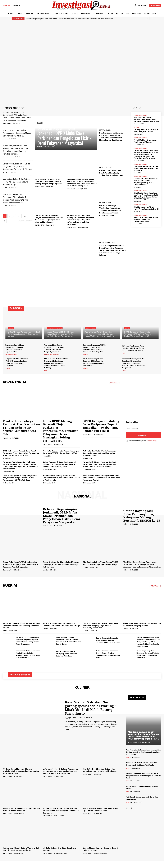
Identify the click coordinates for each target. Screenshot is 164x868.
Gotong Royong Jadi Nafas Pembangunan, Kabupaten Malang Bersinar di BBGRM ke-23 (17, 133)
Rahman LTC (7, 157)
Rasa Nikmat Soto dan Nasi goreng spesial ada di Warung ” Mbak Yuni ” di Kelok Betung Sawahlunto (91, 708)
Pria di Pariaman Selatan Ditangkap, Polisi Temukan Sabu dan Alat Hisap (67, 654)
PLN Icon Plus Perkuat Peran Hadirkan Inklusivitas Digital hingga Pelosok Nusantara (133, 348)
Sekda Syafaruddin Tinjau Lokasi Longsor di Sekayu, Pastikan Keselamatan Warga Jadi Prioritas (17, 167)
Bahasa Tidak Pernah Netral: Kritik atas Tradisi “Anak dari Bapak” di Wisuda (141, 764)
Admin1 (6, 438)
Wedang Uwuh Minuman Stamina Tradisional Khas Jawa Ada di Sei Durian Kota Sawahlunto (21, 771)
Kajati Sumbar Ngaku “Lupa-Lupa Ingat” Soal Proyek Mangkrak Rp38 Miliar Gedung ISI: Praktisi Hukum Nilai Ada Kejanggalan (146, 196)
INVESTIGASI (7, 123)
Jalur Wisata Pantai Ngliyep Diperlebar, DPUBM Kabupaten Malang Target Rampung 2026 (48, 181)
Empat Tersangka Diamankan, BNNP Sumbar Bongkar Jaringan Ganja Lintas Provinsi (108, 640)
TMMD (85, 354)
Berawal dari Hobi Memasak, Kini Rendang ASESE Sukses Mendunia (22, 810)
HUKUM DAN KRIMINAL (52, 354)
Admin (5, 139)
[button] (17, 5)
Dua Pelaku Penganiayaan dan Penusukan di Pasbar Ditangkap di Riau (142, 625)
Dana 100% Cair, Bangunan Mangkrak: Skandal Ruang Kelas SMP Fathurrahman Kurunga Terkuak (146, 119)
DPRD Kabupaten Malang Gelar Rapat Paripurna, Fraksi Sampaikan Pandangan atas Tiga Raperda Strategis (21, 453)
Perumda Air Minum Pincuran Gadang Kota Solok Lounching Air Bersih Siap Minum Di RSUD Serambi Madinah (99, 464)
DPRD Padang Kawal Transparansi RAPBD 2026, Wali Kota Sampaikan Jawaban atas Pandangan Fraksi (101, 478)
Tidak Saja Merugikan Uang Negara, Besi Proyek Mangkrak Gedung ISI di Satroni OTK (146, 168)
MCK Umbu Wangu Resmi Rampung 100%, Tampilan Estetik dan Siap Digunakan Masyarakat (94, 362)
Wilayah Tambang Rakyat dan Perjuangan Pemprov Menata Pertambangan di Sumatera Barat (143, 776)
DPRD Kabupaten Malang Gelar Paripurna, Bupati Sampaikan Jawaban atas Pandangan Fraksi (101, 426)
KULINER (68, 718)
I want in (144, 435)
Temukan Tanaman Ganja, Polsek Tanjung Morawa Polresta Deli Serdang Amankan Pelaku (21, 626)
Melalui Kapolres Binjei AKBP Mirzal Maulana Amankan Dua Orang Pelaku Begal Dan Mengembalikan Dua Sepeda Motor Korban (148, 642)
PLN (123, 353)
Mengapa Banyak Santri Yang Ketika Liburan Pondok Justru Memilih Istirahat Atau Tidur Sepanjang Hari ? (143, 735)
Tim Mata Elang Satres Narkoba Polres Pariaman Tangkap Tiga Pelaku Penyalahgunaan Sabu (54, 348)
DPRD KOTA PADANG (55, 328)
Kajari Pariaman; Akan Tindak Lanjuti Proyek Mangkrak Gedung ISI (146, 208)
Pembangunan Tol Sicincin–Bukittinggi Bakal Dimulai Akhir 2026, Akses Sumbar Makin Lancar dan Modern (112, 136)
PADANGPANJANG (11, 354)
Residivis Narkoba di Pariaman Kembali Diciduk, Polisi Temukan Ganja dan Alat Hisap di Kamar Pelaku (28, 654)
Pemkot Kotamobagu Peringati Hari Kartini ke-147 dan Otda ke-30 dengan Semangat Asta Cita (21, 427)
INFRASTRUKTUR (105, 168)
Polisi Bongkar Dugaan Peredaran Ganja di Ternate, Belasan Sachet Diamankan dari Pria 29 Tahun (68, 641)
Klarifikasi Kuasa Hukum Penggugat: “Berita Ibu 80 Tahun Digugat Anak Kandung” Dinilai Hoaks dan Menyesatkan (142, 564)
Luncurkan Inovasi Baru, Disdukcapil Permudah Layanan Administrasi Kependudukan (15, 348)
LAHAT (124, 370)
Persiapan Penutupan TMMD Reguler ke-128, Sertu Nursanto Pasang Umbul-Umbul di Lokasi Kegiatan (94, 348)
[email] (143, 429)
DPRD (40, 123)
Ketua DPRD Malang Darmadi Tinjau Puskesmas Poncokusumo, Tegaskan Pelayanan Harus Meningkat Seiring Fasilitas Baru (61, 431)
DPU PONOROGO (105, 203)
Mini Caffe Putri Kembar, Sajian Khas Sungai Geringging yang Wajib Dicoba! (100, 770)
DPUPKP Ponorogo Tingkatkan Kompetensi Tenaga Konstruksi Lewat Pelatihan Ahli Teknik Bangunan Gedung (110, 210)
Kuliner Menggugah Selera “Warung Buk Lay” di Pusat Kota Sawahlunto (21, 849)
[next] (151, 19)
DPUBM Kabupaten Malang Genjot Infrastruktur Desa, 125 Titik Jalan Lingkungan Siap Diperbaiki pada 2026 (49, 219)
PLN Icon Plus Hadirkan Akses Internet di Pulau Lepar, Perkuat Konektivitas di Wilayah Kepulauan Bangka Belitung (56, 363)
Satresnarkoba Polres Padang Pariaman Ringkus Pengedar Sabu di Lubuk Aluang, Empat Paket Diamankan (28, 641)
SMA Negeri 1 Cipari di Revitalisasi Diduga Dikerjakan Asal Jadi (146, 131)
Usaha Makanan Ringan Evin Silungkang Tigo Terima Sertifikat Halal (100, 810)
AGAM (11, 328)
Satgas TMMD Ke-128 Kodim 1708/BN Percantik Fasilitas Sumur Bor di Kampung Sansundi (17, 362)
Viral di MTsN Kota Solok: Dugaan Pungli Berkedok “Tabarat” (145, 141)
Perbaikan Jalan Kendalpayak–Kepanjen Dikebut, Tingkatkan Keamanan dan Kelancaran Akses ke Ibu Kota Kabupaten (82, 183)
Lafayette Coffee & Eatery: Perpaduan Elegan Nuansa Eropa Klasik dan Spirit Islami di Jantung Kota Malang (60, 771)
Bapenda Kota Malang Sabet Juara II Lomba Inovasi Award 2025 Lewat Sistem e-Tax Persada (61, 478)
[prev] (147, 19)
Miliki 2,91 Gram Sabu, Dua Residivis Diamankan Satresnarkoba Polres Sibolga (62, 625)
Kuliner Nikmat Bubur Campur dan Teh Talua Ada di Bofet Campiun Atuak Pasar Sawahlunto (61, 811)
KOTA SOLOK (91, 328)
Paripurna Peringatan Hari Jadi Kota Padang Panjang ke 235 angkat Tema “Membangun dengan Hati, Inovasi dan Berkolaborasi (20, 465)
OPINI (128, 757)
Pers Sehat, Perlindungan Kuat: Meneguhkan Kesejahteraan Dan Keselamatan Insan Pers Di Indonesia (143, 752)
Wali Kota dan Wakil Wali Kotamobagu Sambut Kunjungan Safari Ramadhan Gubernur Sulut (99, 453)
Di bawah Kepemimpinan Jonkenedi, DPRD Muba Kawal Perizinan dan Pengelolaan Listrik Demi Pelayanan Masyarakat (70, 19)
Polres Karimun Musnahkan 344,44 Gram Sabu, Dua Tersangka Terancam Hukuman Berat (108, 654)
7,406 (25, 216)
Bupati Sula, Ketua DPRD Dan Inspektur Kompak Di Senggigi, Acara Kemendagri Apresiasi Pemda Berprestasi (20, 564)
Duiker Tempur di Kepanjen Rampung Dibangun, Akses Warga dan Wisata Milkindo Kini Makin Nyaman (59, 464)
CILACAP (136, 127)
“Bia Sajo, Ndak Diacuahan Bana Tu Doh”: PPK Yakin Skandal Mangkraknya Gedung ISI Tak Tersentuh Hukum (146, 182)
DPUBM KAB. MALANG (107, 243)
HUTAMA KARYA (105, 130)
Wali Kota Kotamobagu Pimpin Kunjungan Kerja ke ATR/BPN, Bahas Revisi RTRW (61, 452)
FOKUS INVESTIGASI (140, 115)
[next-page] (5, 221)
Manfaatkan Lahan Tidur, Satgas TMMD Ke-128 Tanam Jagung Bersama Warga (16, 182)
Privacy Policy (151, 441)
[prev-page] (127, 808)
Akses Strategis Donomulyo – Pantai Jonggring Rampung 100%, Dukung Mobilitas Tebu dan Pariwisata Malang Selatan (112, 250)
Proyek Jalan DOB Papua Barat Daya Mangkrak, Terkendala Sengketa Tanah (112, 173)
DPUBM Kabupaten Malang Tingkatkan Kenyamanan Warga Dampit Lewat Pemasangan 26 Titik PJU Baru (20, 478)
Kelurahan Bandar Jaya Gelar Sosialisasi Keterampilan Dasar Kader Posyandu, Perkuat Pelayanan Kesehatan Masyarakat (134, 363)
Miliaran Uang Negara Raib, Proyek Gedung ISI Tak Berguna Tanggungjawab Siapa (146, 219)
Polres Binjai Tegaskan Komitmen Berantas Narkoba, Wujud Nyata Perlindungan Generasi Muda (148, 654)
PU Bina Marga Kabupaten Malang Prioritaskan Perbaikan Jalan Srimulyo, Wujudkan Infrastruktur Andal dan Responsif (81, 220)
